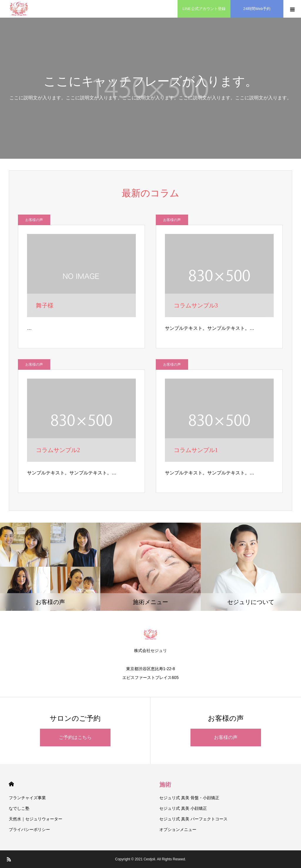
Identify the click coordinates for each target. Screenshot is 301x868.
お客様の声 (34, 220)
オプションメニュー (178, 829)
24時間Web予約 (257, 9)
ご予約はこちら (75, 737)
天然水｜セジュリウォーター (36, 819)
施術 (165, 785)
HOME (11, 784)
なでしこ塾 (19, 808)
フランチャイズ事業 (27, 798)
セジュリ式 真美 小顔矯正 (183, 808)
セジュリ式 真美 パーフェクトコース (193, 819)
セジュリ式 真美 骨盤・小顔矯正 (189, 798)
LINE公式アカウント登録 (204, 9)
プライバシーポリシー (29, 829)
